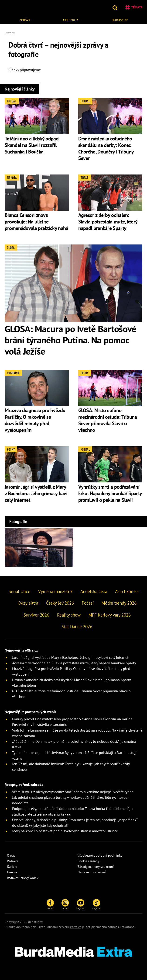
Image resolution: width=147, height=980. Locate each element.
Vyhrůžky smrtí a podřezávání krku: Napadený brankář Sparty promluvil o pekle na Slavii (110, 493)
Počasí (88, 603)
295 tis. (50, 904)
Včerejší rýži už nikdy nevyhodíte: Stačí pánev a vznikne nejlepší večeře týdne (73, 792)
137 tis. (65, 904)
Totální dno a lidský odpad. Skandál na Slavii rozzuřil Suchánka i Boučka (32, 145)
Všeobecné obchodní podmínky (100, 855)
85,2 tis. (81, 904)
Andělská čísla (94, 591)
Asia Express (127, 591)
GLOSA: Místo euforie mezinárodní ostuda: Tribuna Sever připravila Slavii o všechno (108, 420)
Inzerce (12, 872)
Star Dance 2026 (77, 627)
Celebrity (71, 20)
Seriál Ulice (19, 591)
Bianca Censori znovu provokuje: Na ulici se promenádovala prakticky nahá (36, 222)
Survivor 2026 (36, 615)
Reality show (69, 615)
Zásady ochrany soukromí (96, 867)
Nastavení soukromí (92, 872)
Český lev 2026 (60, 603)
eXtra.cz (76, 927)
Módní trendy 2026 (119, 603)
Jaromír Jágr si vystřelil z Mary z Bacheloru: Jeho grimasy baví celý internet (36, 493)
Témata (134, 7)
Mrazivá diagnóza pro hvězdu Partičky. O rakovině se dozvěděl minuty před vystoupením (35, 420)
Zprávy (25, 20)
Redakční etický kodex (23, 878)
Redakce (13, 861)
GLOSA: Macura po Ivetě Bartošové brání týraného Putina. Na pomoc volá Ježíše (70, 340)
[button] (115, 7)
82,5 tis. (96, 904)
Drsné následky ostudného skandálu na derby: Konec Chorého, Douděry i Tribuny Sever (106, 148)
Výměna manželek (55, 591)
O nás (11, 855)
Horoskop (120, 20)
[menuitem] (25, 19)
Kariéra (12, 867)
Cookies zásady (88, 861)
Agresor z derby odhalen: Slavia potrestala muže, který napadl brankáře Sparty (108, 222)
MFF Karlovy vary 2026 (110, 615)
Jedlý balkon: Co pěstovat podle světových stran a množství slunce (65, 831)
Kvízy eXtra (28, 603)
